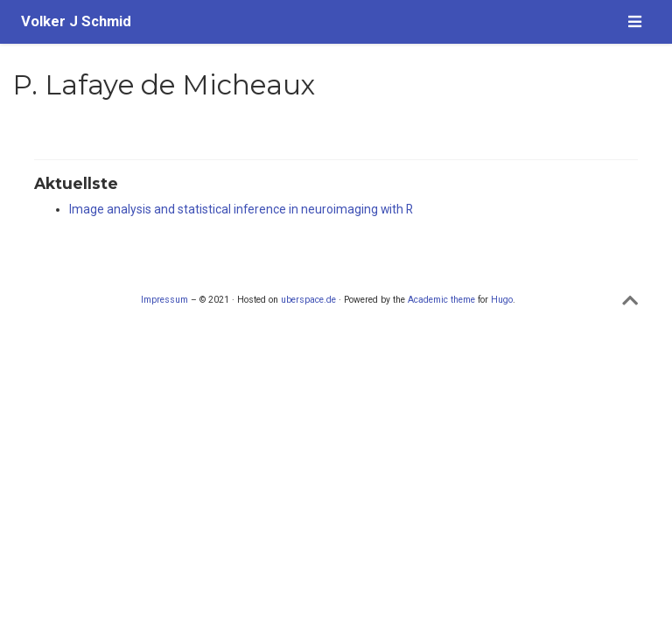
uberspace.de (308, 300)
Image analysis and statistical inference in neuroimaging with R (241, 209)
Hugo (502, 300)
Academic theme (441, 300)
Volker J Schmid (76, 21)
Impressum (164, 300)
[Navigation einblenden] (634, 21)
